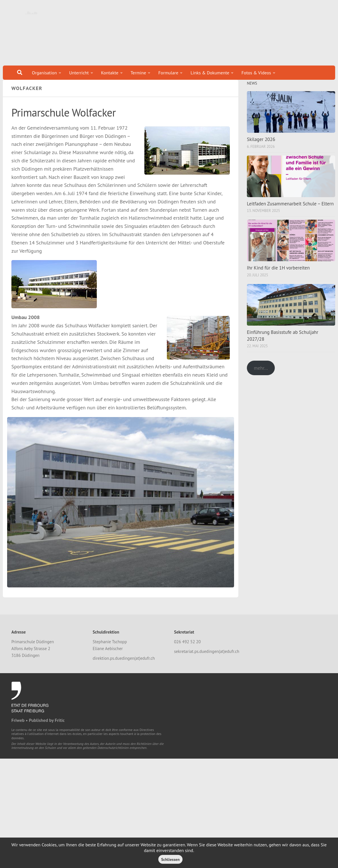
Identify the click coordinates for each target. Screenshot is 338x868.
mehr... (261, 375)
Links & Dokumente (210, 73)
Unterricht (79, 73)
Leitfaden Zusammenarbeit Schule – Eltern (290, 211)
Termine (139, 73)
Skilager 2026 (261, 146)
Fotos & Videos (256, 73)
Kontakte (110, 73)
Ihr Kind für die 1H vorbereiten (278, 275)
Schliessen (170, 859)
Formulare (168, 73)
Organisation (44, 73)
